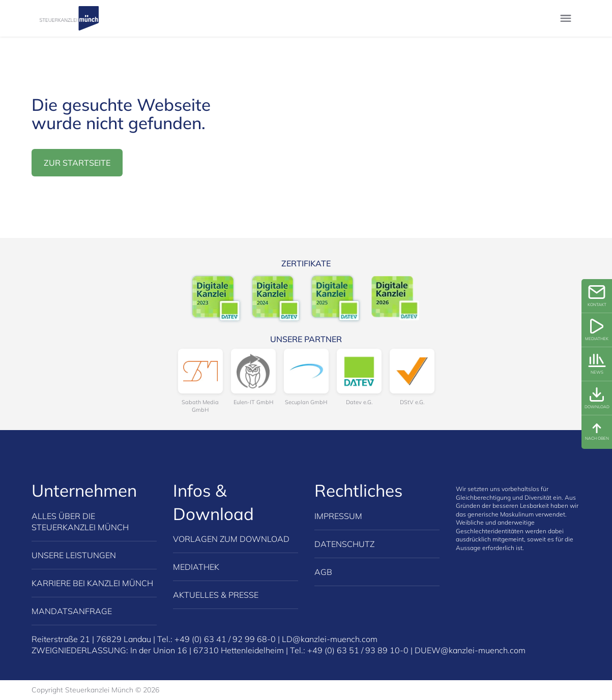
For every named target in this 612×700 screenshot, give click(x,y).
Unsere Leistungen (74, 555)
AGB (323, 572)
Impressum (338, 516)
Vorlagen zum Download (231, 539)
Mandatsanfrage (72, 611)
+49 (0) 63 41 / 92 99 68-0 (225, 639)
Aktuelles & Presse (216, 595)
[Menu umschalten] (566, 18)
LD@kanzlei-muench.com (330, 639)
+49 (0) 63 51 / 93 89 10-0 (358, 650)
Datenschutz (344, 544)
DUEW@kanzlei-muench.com (470, 650)
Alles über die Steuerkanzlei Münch (80, 522)
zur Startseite (77, 163)
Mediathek (196, 567)
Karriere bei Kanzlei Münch (92, 583)
